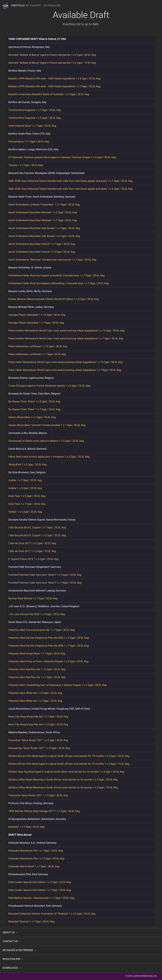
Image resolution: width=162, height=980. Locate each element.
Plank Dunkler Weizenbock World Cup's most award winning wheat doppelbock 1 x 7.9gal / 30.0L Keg (66, 338)
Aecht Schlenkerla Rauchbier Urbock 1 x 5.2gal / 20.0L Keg (42, 252)
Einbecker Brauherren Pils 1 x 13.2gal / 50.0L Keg (36, 859)
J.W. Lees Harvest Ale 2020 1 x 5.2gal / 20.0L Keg (37, 614)
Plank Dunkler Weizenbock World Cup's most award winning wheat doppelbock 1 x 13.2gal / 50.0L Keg (66, 331)
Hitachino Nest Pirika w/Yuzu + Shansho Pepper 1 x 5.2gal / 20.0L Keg (48, 661)
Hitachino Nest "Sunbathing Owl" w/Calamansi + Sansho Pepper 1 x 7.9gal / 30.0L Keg (57, 685)
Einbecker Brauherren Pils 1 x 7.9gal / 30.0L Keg (36, 851)
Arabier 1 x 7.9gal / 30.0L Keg (25, 480)
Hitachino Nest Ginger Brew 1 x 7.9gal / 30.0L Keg (37, 654)
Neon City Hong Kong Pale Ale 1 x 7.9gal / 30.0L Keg (38, 717)
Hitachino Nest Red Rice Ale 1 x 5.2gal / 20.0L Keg (37, 669)
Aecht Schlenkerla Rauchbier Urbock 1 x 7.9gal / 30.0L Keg (42, 244)
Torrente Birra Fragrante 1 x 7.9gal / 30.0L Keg (35, 110)
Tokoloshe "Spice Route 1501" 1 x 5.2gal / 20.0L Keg (38, 795)
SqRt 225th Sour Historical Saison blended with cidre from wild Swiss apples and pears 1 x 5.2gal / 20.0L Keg (70, 189)
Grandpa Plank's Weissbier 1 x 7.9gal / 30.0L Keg (36, 323)
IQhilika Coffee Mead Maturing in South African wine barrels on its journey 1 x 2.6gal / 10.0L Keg (63, 787)
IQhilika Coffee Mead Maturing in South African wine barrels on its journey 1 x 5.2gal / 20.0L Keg (63, 780)
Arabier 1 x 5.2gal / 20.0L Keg (25, 488)
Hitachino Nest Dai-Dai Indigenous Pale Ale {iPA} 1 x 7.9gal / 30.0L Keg (49, 646)
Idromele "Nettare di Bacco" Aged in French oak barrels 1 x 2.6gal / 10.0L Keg (52, 63)
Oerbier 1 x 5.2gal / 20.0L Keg (25, 512)
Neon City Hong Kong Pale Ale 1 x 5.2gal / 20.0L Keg (38, 724)
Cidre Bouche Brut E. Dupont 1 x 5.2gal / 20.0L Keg (37, 535)
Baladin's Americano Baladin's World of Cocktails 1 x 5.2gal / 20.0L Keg (49, 94)
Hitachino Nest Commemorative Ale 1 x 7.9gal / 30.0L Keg (41, 630)
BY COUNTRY (34, 6)
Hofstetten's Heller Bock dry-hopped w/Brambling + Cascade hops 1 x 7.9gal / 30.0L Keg (59, 283)
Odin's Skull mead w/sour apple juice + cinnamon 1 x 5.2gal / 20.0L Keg (49, 457)
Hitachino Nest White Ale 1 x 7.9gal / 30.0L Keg (35, 701)
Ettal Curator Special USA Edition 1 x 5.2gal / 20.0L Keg (40, 882)
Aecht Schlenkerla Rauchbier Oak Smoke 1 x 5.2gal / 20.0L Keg (44, 236)
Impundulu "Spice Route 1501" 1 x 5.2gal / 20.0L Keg (38, 740)
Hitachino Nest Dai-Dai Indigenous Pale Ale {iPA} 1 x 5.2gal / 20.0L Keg (49, 638)
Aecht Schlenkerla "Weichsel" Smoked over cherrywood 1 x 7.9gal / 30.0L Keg (52, 260)
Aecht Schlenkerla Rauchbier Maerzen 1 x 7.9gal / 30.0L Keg (43, 220)
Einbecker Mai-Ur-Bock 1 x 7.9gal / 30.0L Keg (34, 866)
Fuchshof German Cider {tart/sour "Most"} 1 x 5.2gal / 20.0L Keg (45, 575)
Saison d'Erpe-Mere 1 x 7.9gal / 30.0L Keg (32, 417)
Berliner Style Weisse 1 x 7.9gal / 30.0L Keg (33, 598)
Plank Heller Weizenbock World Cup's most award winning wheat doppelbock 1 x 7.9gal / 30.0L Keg (65, 370)
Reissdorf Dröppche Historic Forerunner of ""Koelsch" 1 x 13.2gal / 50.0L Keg (52, 914)
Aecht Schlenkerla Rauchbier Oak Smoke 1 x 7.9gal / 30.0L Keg (44, 228)
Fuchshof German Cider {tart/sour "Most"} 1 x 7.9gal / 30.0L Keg (45, 583)
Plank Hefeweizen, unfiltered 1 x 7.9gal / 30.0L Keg (37, 354)
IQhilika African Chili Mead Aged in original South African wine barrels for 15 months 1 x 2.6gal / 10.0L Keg (69, 764)
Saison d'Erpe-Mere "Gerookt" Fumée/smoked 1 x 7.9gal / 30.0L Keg (47, 425)
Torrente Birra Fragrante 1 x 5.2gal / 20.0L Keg (35, 118)
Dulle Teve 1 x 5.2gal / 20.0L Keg (27, 496)
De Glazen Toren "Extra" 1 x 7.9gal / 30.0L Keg (34, 409)
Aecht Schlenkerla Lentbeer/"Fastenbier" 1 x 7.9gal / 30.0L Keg (44, 205)
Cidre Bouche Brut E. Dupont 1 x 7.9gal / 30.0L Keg (37, 528)
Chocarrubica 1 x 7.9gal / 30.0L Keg (29, 142)
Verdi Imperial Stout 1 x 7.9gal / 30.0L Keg (32, 126)
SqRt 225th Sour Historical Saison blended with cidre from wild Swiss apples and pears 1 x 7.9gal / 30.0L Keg (70, 181)
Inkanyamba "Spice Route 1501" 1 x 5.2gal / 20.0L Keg (39, 748)
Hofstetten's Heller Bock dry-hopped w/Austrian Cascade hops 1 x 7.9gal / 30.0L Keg (56, 275)
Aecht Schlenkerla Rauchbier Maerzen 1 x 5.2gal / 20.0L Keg (43, 212)
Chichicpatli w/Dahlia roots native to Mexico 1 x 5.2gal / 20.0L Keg (46, 441)
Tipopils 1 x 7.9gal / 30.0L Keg (26, 165)
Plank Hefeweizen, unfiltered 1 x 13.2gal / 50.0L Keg (38, 346)
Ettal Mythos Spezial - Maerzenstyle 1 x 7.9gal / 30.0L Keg (41, 898)
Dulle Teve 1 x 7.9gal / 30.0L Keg (27, 504)
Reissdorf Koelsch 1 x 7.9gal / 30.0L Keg (31, 922)
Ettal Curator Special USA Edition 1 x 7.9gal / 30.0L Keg (40, 890)
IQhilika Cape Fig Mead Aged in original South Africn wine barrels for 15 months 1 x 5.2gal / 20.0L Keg (66, 772)
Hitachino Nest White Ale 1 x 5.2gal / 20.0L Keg (35, 693)
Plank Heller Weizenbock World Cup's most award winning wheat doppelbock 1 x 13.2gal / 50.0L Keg (65, 362)
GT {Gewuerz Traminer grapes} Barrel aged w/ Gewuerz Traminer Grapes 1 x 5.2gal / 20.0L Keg (62, 157)
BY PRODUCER (52, 6)
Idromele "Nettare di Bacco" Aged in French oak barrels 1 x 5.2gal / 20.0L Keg (52, 55)
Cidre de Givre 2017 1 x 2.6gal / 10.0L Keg (32, 551)
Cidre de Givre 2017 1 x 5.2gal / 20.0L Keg (32, 543)
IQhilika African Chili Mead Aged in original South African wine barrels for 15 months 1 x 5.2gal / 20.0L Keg (69, 756)
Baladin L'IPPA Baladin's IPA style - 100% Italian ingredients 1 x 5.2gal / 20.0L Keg (54, 79)
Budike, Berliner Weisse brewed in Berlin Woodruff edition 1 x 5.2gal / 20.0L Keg (54, 299)
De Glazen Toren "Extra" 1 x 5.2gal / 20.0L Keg (34, 402)
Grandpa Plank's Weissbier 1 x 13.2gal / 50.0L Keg (37, 315)
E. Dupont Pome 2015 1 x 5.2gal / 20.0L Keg (33, 559)
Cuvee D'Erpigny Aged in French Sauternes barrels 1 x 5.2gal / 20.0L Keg (49, 386)
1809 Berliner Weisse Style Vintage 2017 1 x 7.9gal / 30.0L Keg (44, 811)
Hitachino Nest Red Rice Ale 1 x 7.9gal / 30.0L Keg (37, 677)
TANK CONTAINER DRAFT (23, 39)
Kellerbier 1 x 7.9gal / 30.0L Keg (26, 827)
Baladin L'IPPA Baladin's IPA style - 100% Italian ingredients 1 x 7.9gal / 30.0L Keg (54, 86)
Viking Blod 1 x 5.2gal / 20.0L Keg (27, 465)
